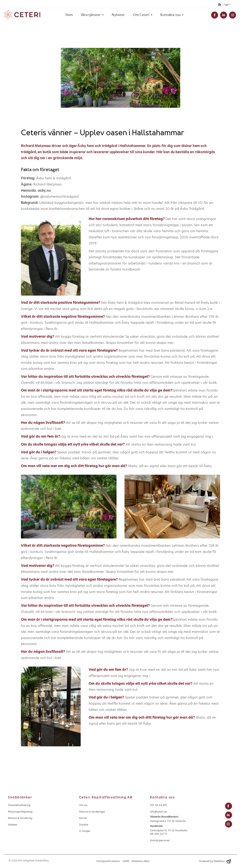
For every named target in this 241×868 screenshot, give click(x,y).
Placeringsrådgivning (20, 812)
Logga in (225, 4)
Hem (69, 15)
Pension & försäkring (20, 818)
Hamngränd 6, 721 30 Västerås (168, 819)
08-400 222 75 (159, 834)
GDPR (126, 861)
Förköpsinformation (108, 861)
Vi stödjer (85, 831)
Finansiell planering (19, 805)
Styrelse (84, 825)
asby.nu (44, 190)
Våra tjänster (91, 15)
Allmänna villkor (141, 861)
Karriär (83, 818)
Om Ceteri (141, 15)
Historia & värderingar (92, 812)
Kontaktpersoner (160, 840)
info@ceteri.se (158, 812)
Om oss (83, 805)
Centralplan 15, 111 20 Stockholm (169, 828)
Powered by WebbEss (215, 861)
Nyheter (118, 15)
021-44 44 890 (159, 805)
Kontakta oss (170, 15)
